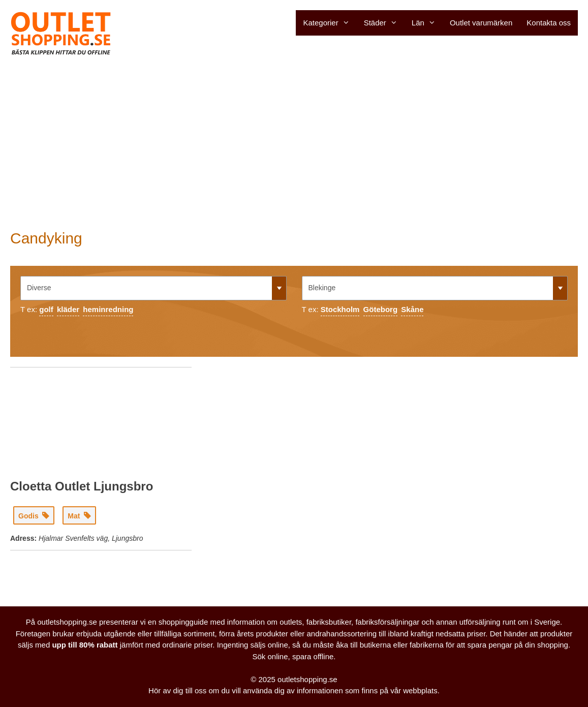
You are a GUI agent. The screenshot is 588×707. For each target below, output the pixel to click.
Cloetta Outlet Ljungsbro (82, 486)
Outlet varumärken (481, 23)
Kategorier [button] (330, 23)
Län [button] (427, 23)
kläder (68, 309)
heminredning (108, 309)
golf (46, 309)
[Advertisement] (294, 143)
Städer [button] (384, 23)
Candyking (46, 238)
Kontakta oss (549, 23)
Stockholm (340, 309)
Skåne (412, 309)
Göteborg (381, 309)
